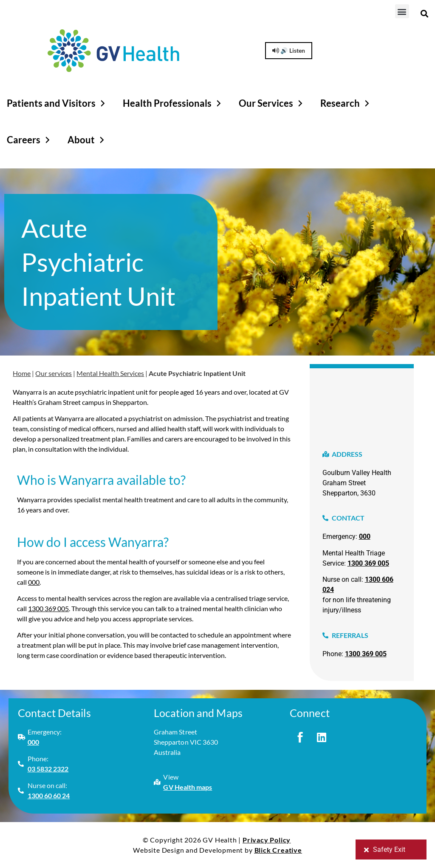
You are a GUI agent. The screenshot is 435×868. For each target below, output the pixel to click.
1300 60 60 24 (49, 795)
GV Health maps (188, 787)
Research (346, 103)
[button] (402, 11)
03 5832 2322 (48, 769)
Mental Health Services (110, 373)
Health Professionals (173, 103)
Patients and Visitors (57, 103)
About (87, 140)
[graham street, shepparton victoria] (362, 402)
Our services (54, 373)
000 (34, 582)
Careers (30, 140)
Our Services (272, 103)
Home (22, 373)
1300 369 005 (48, 608)
